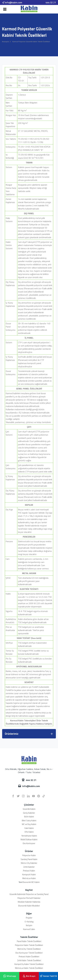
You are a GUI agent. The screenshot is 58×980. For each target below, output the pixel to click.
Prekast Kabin (29, 871)
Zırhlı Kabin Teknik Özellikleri (29, 960)
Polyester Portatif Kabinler (29, 898)
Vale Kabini (29, 828)
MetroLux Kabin (29, 878)
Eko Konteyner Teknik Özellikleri (29, 953)
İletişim (29, 925)
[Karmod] (29, 9)
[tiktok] (44, 796)
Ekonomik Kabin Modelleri (29, 906)
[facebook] (13, 796)
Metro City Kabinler (29, 863)
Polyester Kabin (29, 855)
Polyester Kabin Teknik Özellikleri (29, 945)
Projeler (29, 918)
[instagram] (23, 796)
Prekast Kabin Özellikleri (29, 957)
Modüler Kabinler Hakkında (29, 902)
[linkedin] (28, 796)
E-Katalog (29, 922)
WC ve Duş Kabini (29, 824)
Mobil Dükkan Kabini (29, 839)
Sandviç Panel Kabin (29, 859)
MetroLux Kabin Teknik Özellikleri (29, 968)
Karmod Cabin (29, 929)
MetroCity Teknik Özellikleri (29, 949)
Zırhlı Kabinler (29, 867)
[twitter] (18, 796)
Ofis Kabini (29, 832)
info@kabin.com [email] (12, 2)
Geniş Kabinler (29, 813)
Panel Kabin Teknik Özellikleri (29, 941)
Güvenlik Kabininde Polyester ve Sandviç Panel (29, 894)
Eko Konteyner (29, 843)
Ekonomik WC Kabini (31, 882)
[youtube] (33, 796)
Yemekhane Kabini (29, 836)
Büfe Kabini (29, 817)
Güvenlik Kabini (29, 809)
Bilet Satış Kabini (29, 820)
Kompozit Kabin (29, 875)
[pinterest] (39, 796)
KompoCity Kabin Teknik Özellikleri (29, 964)
